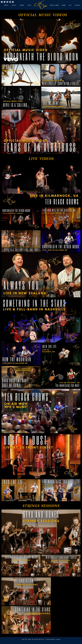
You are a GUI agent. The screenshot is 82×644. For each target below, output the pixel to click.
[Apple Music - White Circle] (13, 2)
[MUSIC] (14, 5)
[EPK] (70, 5)
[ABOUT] (6, 5)
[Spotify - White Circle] (7, 2)
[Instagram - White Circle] (5, 2)
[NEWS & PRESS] (54, 5)
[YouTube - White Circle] (10, 2)
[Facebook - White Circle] (2, 2)
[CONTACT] (77, 5)
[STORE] (63, 5)
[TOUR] (29, 5)
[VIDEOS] (22, 5)
